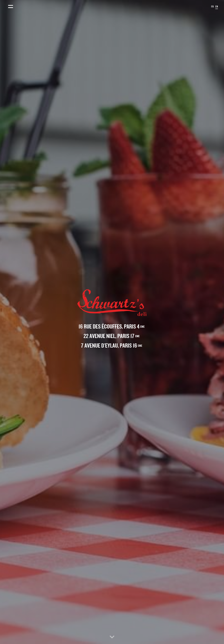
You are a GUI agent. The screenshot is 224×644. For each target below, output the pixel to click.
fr (212, 6)
